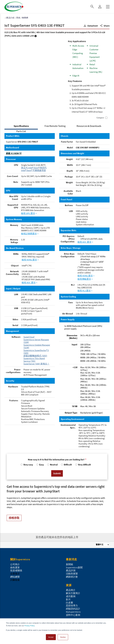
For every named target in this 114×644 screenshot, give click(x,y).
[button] (90, 26)
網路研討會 (72, 547)
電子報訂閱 (72, 605)
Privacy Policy (30, 626)
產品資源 (15, 614)
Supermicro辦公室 (75, 598)
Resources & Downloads (89, 126)
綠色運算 (15, 538)
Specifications (21, 126)
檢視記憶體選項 (29, 234)
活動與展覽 (72, 544)
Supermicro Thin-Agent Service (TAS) (34, 360)
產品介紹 (10, 18)
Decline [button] (63, 637)
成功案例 (71, 567)
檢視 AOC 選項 (29, 283)
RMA (12, 608)
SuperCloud (29, 337)
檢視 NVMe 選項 (29, 260)
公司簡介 (15, 535)
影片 (68, 570)
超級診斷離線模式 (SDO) (35, 356)
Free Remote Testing (55, 126)
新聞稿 (69, 535)
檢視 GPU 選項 (28, 213)
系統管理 (15, 611)
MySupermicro (73, 582)
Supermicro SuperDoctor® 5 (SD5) (36, 352)
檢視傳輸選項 (84, 279)
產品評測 (71, 541)
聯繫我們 (71, 602)
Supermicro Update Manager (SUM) (37, 346)
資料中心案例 (73, 585)
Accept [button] (51, 637)
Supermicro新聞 (74, 538)
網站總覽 (15, 547)
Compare (100, 118)
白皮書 (69, 573)
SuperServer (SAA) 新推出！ (36, 364)
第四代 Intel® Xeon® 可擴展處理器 (34, 169)
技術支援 (15, 605)
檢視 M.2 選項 (84, 291)
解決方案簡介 (73, 563)
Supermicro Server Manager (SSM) (36, 341)
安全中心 (15, 617)
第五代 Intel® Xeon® (30, 168)
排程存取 (14, 488)
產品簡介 (71, 560)
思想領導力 (72, 576)
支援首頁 (15, 598)
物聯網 (25, 18)
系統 (18, 18)
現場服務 (15, 602)
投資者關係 (16, 541)
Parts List (21, 131)
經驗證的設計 (73, 579)
